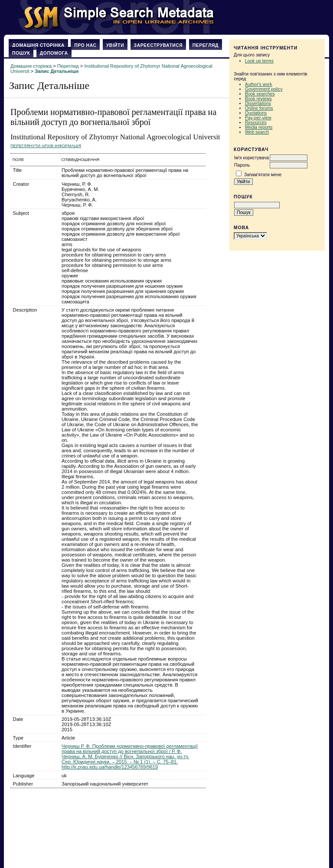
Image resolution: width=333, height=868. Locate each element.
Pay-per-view (258, 118)
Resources (256, 123)
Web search (257, 132)
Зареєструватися (158, 45)
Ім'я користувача (251, 158)
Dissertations (258, 104)
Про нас (85, 45)
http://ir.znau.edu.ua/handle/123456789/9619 (110, 767)
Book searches (260, 94)
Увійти (115, 45)
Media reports (259, 127)
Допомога (54, 53)
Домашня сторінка (38, 45)
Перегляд (206, 45)
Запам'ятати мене (263, 175)
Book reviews (258, 99)
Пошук (21, 53)
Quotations (256, 113)
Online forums (259, 108)
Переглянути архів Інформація (46, 146)
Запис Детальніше (57, 71)
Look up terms (259, 61)
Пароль (242, 165)
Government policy (264, 89)
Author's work (259, 84)
